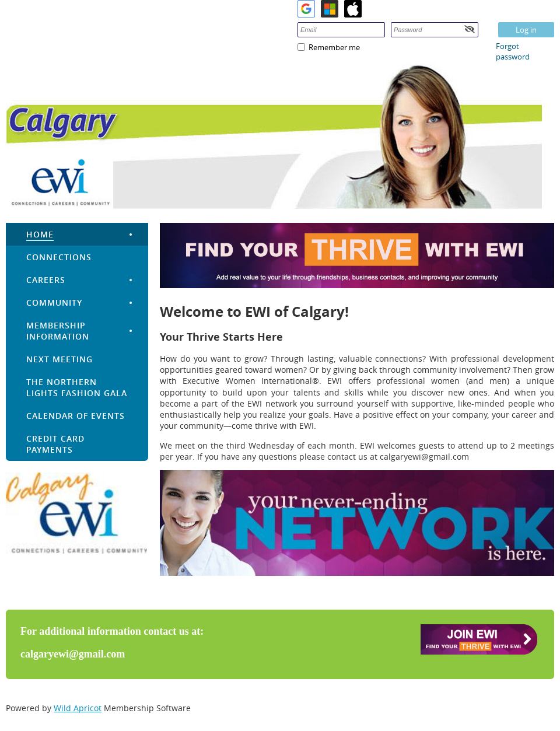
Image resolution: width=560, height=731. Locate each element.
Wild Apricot (78, 708)
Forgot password (513, 51)
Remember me (334, 47)
